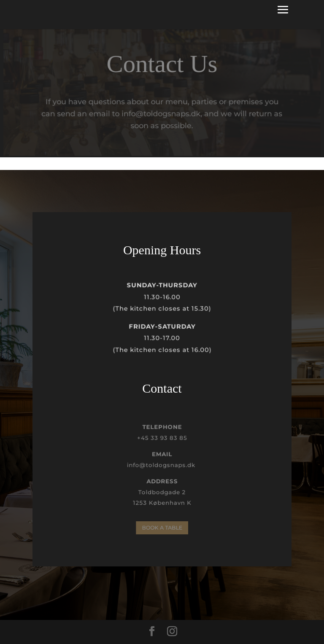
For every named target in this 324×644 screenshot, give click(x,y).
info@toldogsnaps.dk (162, 465)
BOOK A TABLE (162, 528)
